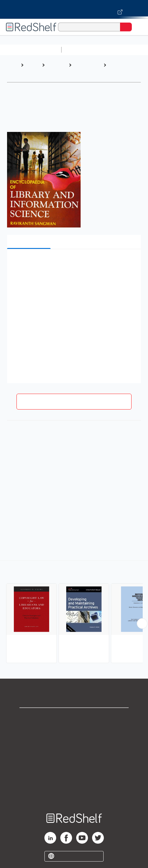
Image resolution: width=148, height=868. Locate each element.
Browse (33, 65)
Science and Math (115, 50)
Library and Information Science (120, 71)
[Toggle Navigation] (138, 27)
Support (74, 730)
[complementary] (74, 612)
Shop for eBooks (74, 717)
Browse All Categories (31, 50)
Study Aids (79, 50)
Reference (57, 65)
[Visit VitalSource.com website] (74, 9)
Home (13, 65)
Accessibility (74, 782)
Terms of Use (74, 756)
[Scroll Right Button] (142, 624)
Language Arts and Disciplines (84, 71)
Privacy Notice (74, 743)
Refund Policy (74, 769)
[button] (73, 263)
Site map (74, 795)
